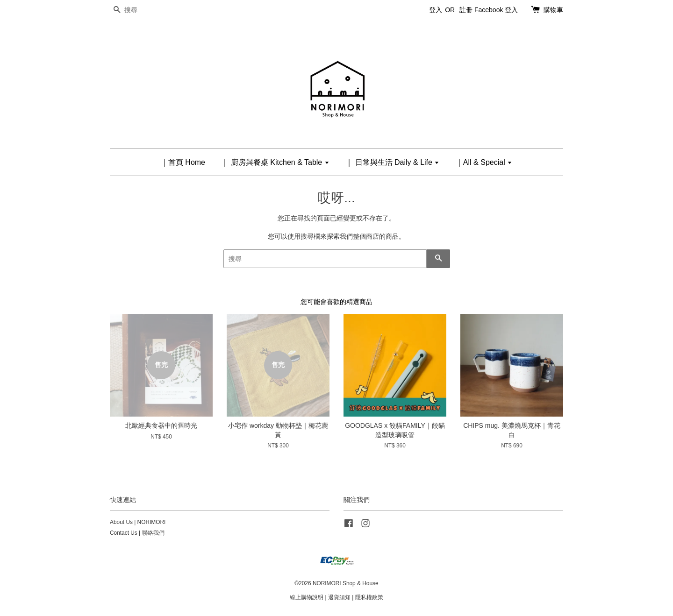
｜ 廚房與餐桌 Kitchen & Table (275, 162)
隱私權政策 (369, 597)
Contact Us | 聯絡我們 (137, 533)
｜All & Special (484, 162)
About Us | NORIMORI (138, 522)
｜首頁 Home (183, 162)
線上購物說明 (307, 597)
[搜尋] (138, 10)
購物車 (553, 10)
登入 (436, 10)
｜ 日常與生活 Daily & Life (392, 162)
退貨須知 (339, 597)
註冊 (466, 10)
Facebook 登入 (496, 10)
